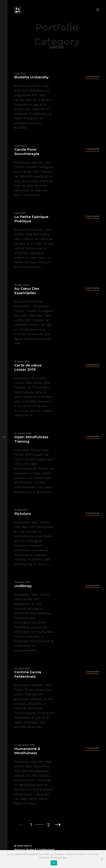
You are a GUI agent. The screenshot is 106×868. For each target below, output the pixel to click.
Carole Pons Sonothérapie (27, 151)
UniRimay (23, 586)
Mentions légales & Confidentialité (34, 849)
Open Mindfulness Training (31, 439)
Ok (54, 863)
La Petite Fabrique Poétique (31, 219)
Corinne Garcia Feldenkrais (28, 674)
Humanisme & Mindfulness (27, 751)
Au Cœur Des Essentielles (27, 291)
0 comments (92, 77)
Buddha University (31, 77)
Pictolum (23, 514)
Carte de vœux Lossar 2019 (28, 367)
